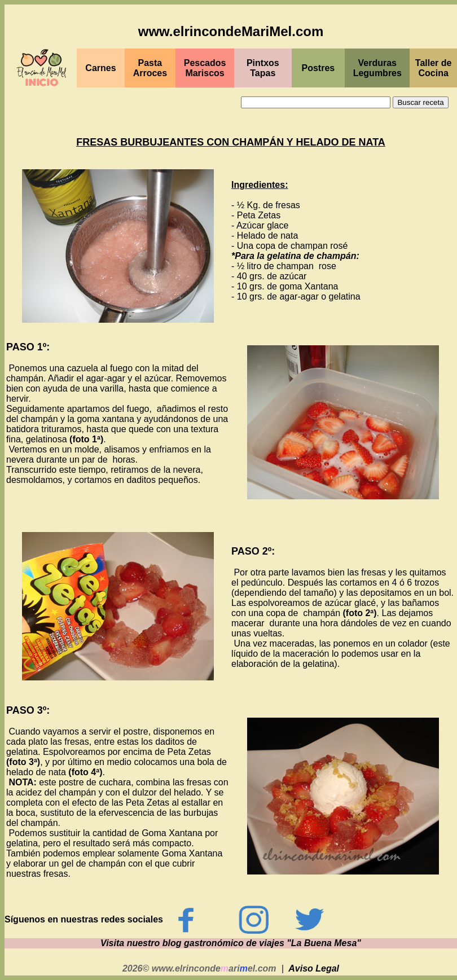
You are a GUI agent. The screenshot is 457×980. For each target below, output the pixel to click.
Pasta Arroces (150, 68)
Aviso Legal (314, 968)
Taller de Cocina (434, 68)
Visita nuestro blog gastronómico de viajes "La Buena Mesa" (231, 943)
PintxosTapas (263, 68)
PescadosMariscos (205, 68)
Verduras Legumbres (377, 68)
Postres (318, 68)
